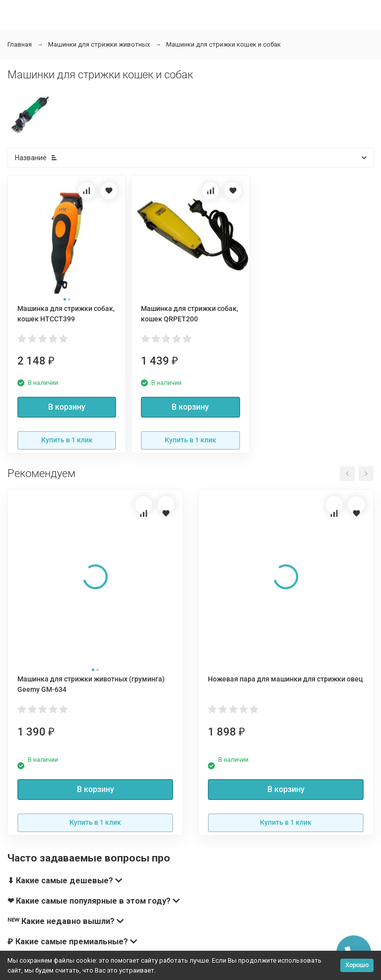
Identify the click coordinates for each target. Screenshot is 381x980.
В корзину (67, 407)
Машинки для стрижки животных (99, 44)
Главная (20, 44)
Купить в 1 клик (67, 440)
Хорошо (357, 965)
